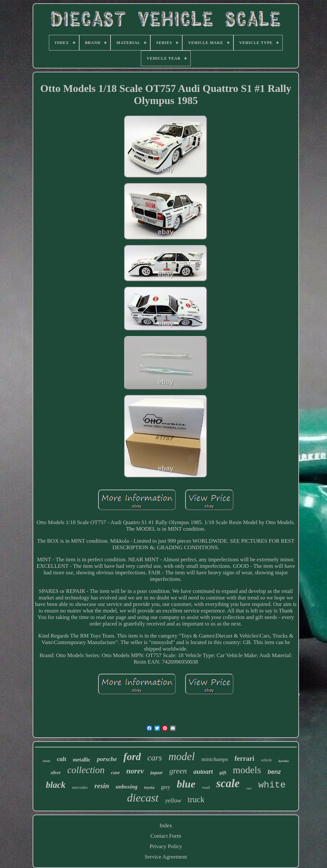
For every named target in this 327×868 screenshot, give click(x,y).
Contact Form (166, 836)
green (178, 771)
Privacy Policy (166, 846)
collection (86, 770)
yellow (173, 800)
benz (274, 772)
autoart (203, 772)
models (247, 770)
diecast (143, 798)
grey (166, 787)
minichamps (215, 759)
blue (186, 784)
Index (166, 825)
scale (228, 783)
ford (132, 757)
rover (46, 761)
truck (196, 799)
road (206, 787)
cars (155, 758)
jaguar (156, 773)
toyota (149, 787)
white (272, 785)
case (116, 772)
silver (56, 773)
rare (249, 788)
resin (102, 786)
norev (135, 771)
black (56, 785)
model (182, 757)
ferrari (245, 758)
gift (223, 772)
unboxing (127, 787)
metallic (82, 760)
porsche (107, 759)
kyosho (284, 761)
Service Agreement (166, 857)
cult (61, 759)
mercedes (80, 787)
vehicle (266, 760)
